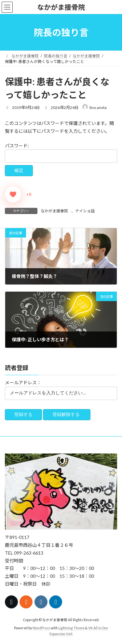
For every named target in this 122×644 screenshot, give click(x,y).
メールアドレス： (23, 383)
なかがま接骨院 (54, 211)
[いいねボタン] (13, 194)
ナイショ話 (85, 211)
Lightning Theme (71, 628)
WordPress (41, 628)
